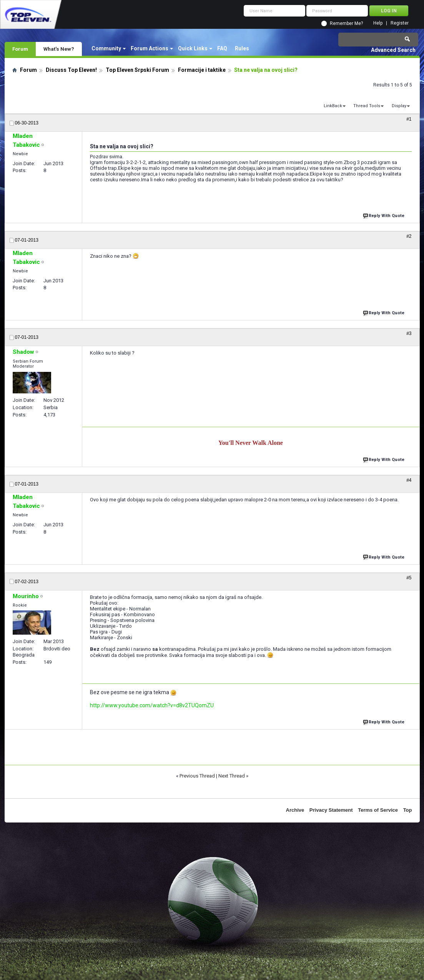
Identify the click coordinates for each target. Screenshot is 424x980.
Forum (20, 49)
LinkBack (333, 106)
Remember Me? (346, 23)
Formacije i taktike (202, 70)
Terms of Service (378, 810)
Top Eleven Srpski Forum (137, 70)
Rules (242, 48)
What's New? (59, 49)
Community (106, 48)
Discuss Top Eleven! (71, 70)
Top (408, 810)
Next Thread (232, 776)
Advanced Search (393, 50)
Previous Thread (197, 776)
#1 (409, 119)
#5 (409, 578)
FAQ (222, 48)
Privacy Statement (331, 810)
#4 (409, 480)
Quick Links (193, 48)
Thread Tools (367, 106)
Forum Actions (150, 48)
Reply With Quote (384, 215)
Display (399, 106)
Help (378, 23)
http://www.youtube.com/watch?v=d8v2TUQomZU (152, 705)
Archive (295, 810)
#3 (409, 333)
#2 (409, 236)
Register (400, 23)
